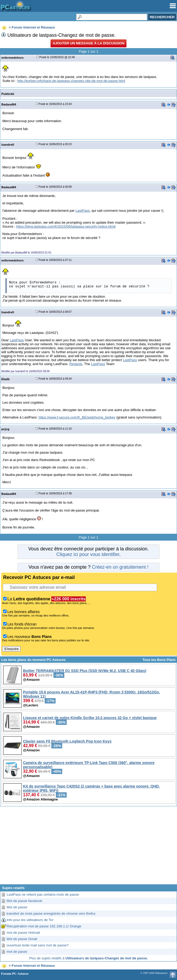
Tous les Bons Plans (159, 660)
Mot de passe (17, 907)
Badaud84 (9, 104)
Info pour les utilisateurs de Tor (30, 920)
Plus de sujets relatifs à (88, 958)
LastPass (82, 211)
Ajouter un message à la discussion (88, 43)
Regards (76, 364)
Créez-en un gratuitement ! (120, 567)
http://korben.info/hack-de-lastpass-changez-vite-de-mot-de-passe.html (71, 81)
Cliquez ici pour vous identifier (88, 554)
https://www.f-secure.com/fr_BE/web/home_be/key (77, 417)
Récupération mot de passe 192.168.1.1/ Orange (44, 926)
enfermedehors (12, 57)
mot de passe (17, 952)
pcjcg (5, 429)
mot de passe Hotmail (23, 933)
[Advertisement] (88, 847)
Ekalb (5, 379)
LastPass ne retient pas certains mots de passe (43, 894)
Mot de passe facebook (24, 901)
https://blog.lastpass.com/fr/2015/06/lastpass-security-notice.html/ (66, 226)
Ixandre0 (8, 144)
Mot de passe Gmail (22, 939)
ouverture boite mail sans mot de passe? (38, 945)
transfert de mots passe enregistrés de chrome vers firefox (51, 914)
